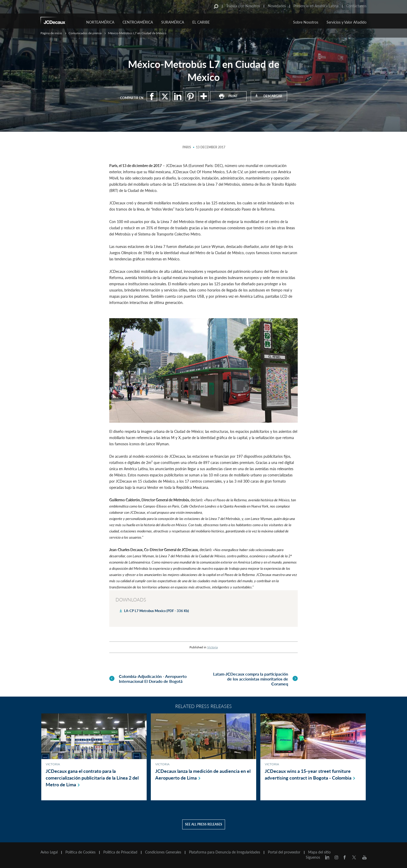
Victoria (212, 647)
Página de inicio (51, 33)
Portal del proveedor (284, 852)
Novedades (277, 6)
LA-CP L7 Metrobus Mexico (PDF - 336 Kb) (157, 611)
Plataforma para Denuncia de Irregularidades (225, 852)
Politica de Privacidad (120, 852)
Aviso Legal (49, 852)
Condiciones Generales (163, 852)
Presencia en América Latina (316, 6)
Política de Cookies (80, 852)
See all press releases (204, 824)
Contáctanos (356, 6)
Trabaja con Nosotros (243, 6)
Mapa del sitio (319, 852)
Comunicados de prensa (85, 33)
